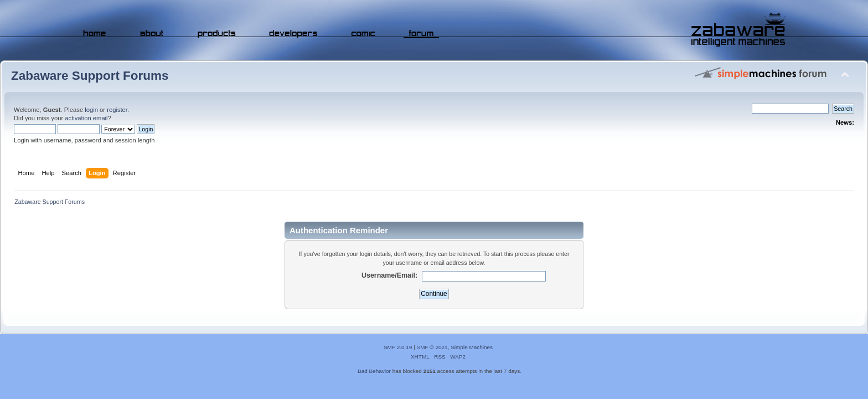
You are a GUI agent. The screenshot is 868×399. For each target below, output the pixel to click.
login (91, 110)
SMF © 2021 (432, 347)
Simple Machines (472, 347)
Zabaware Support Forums (90, 76)
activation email (86, 118)
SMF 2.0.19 (398, 347)
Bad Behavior (374, 371)
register (117, 110)
